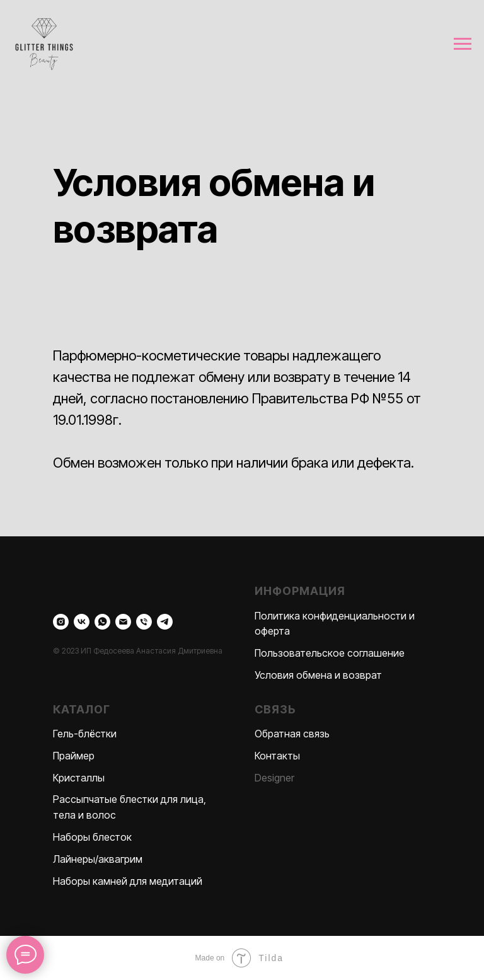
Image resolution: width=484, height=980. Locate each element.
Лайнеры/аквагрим (98, 859)
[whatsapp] (102, 622)
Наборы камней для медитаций (128, 881)
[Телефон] (144, 622)
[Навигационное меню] (463, 44)
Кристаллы (79, 778)
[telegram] (165, 622)
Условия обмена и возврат (318, 675)
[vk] (82, 622)
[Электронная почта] (123, 622)
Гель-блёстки (85, 734)
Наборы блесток (92, 837)
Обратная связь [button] (292, 734)
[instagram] (61, 622)
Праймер (74, 756)
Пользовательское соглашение (330, 653)
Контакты (277, 756)
